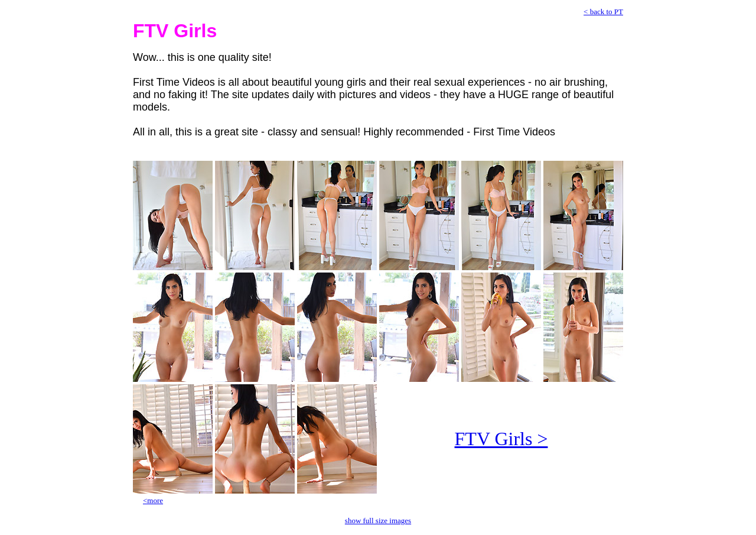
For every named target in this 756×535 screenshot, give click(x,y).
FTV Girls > (501, 439)
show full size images (378, 521)
